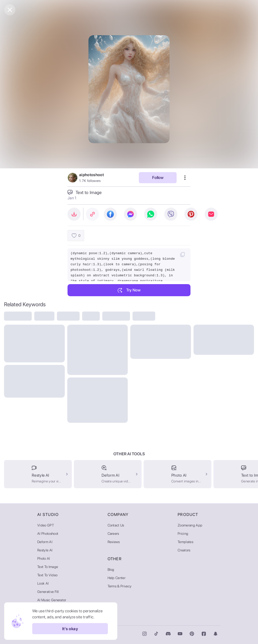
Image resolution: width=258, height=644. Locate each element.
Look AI (43, 583)
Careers (113, 534)
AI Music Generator (52, 600)
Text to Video (47, 575)
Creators (184, 550)
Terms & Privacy (120, 586)
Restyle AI (45, 550)
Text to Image (48, 567)
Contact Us (116, 525)
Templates (185, 542)
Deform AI (45, 542)
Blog (111, 570)
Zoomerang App (190, 525)
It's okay (70, 629)
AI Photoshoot (48, 534)
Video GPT (46, 525)
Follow (158, 178)
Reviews (114, 542)
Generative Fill (48, 592)
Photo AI (44, 558)
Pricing (183, 534)
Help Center (117, 578)
